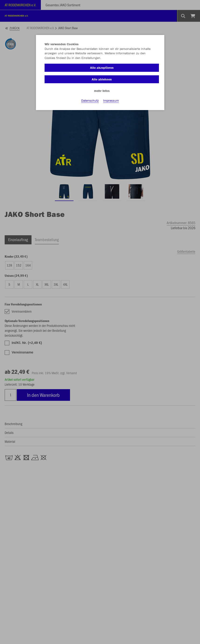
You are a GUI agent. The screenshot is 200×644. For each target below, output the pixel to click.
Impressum (111, 100)
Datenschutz (90, 100)
